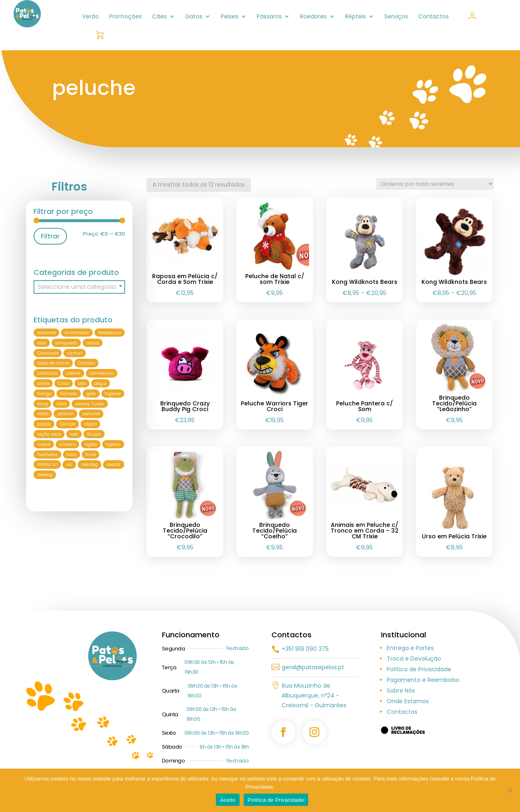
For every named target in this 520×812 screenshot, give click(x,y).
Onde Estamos (408, 701)
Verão (91, 17)
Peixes (230, 17)
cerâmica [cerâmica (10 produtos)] (47, 373)
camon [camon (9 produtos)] (75, 353)
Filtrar (50, 236)
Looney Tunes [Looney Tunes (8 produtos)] (90, 404)
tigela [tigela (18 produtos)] (91, 444)
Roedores (313, 17)
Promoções (126, 17)
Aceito (228, 800)
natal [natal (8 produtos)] (43, 414)
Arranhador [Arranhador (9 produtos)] (77, 333)
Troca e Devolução (414, 659)
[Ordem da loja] (435, 184)
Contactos (434, 17)
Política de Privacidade (419, 669)
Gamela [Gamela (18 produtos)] (69, 394)
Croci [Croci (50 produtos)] (64, 383)
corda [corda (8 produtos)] (43, 383)
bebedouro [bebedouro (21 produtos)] (110, 333)
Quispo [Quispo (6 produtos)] (67, 424)
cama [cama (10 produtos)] (93, 343)
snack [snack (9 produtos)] (44, 444)
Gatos (194, 17)
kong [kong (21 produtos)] (43, 404)
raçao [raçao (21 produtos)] (90, 424)
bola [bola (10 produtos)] (42, 343)
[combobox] (79, 287)
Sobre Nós (401, 691)
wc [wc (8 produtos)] (69, 465)
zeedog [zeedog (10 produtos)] (45, 475)
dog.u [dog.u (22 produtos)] (100, 383)
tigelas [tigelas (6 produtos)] (113, 444)
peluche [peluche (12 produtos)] (91, 414)
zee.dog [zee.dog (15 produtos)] (90, 465)
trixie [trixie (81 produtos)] (91, 454)
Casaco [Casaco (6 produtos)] (86, 363)
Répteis (355, 17)
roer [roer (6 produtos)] (74, 434)
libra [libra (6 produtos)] (61, 404)
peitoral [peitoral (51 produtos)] (65, 414)
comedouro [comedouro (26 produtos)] (102, 373)
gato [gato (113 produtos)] (91, 394)
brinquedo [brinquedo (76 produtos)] (66, 343)
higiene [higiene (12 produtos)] (113, 394)
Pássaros (269, 17)
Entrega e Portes (410, 648)
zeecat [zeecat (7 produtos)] (113, 465)
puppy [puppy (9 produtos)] (44, 424)
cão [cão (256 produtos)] (82, 383)
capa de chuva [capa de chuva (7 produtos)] (53, 363)
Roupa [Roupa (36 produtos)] (94, 434)
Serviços (396, 17)
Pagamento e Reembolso (423, 680)
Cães (159, 17)
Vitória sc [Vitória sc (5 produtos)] (47, 465)
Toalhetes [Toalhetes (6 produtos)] (48, 454)
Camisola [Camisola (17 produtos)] (48, 353)
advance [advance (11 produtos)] (47, 333)
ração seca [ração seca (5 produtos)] (49, 434)
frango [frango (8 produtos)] (44, 394)
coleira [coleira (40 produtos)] (73, 373)
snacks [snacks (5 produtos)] (67, 444)
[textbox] (79, 287)
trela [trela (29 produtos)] (72, 454)
